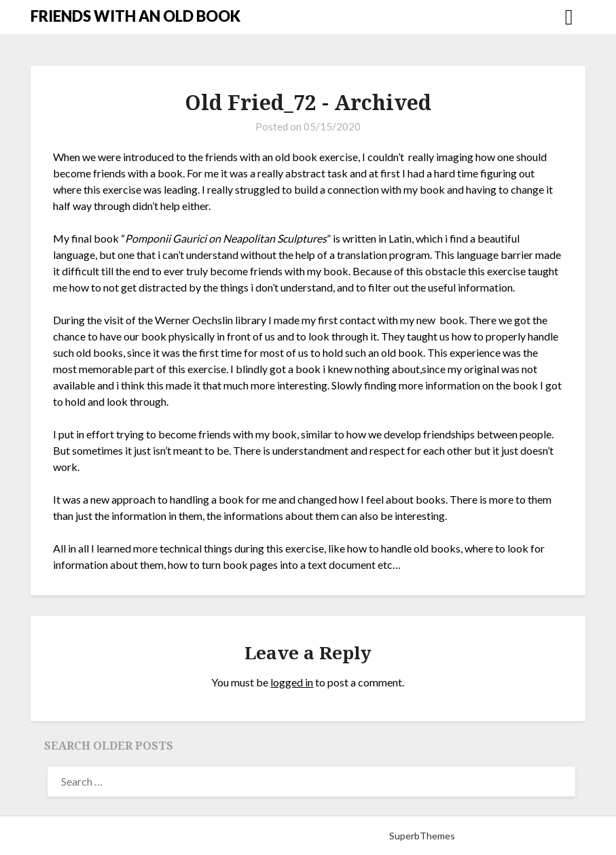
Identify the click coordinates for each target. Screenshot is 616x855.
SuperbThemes (422, 836)
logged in (292, 682)
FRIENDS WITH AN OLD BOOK (135, 16)
